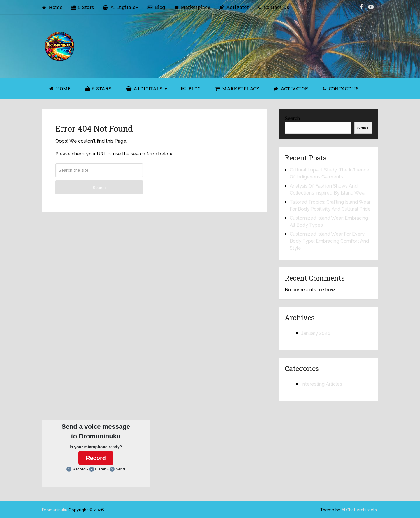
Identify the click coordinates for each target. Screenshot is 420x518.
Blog (156, 7)
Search (99, 188)
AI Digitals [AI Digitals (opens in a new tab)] (119, 7)
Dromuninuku (55, 510)
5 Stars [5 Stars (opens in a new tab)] (83, 7)
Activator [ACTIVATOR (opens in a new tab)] (291, 89)
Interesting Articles (322, 384)
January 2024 (316, 333)
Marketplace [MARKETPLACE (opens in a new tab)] (237, 89)
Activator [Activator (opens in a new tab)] (234, 7)
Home (52, 7)
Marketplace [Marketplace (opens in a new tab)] (192, 7)
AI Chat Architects (359, 510)
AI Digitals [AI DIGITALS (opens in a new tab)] (144, 89)
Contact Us (273, 7)
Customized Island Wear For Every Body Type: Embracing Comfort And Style (329, 241)
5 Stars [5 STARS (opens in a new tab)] (98, 89)
